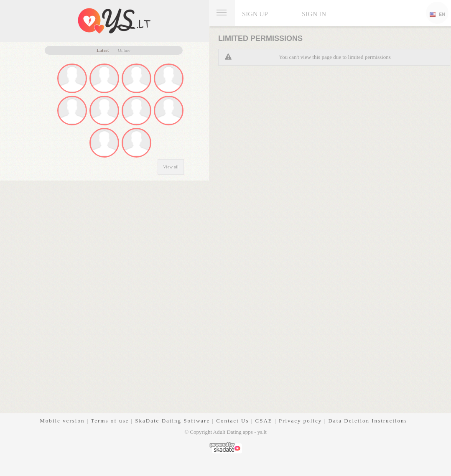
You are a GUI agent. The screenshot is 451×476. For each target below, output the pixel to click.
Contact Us (232, 421)
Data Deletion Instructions (368, 421)
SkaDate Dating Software (172, 421)
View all (171, 167)
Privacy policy (300, 421)
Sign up (255, 14)
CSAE (264, 421)
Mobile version (62, 421)
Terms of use (110, 421)
